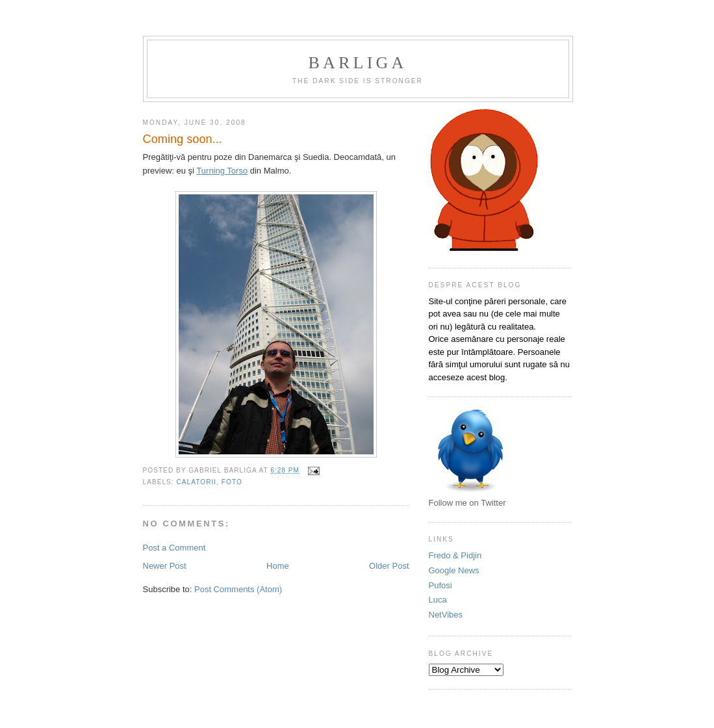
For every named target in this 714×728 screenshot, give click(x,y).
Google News (454, 570)
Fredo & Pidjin (455, 555)
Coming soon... (183, 139)
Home (278, 566)
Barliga (358, 63)
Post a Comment (174, 548)
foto (232, 482)
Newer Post (165, 566)
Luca (438, 600)
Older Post (389, 566)
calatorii (197, 482)
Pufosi (440, 585)
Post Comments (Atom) (238, 589)
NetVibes (446, 615)
